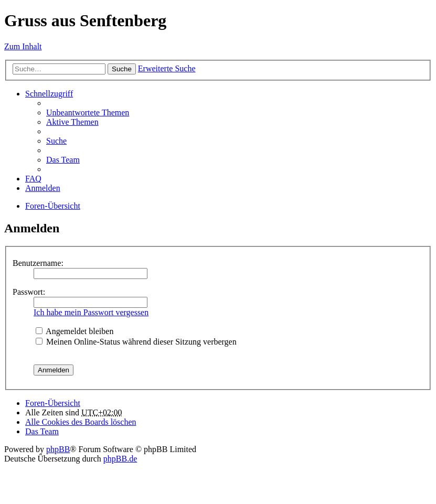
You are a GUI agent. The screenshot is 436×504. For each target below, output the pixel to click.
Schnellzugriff (49, 94)
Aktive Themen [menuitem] (72, 122)
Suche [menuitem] (56, 141)
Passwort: (29, 292)
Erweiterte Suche (167, 68)
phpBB (58, 449)
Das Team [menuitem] (63, 160)
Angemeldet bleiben (75, 331)
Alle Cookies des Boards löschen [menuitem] (81, 422)
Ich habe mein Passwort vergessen (91, 312)
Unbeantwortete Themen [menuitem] (88, 112)
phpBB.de (120, 459)
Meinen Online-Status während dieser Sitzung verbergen (136, 342)
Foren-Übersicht (53, 206)
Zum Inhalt (23, 46)
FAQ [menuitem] (33, 179)
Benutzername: (38, 263)
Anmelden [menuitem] (43, 188)
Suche (122, 69)
